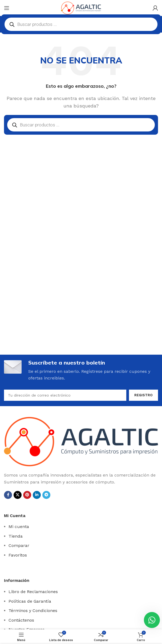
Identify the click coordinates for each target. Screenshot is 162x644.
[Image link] (81, 441)
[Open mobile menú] (7, 8)
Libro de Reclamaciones (33, 592)
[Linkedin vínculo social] (37, 495)
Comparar (19, 545)
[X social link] (18, 495)
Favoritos (18, 555)
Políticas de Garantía (30, 601)
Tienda (16, 536)
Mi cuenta (19, 527)
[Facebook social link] (8, 495)
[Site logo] (81, 8)
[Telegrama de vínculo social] (46, 495)
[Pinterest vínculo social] (27, 495)
